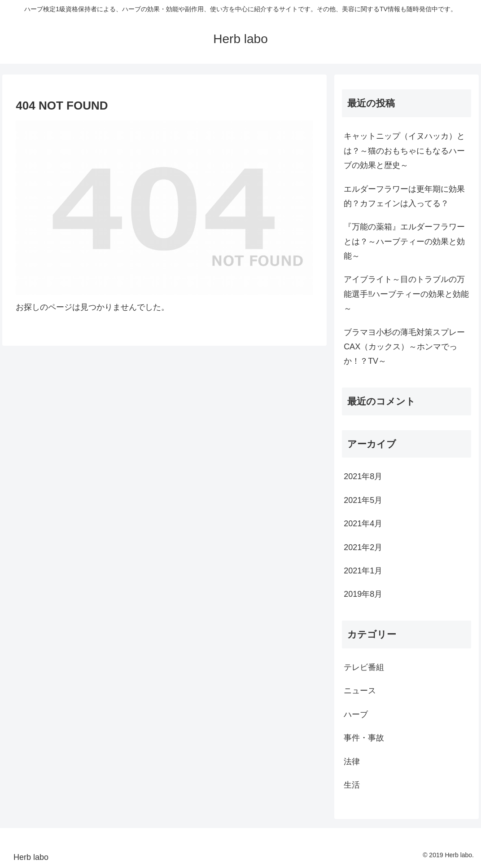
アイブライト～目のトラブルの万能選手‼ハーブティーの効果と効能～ (406, 294)
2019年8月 (363, 594)
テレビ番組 (364, 667)
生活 (352, 785)
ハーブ (356, 714)
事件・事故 (364, 738)
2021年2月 (363, 547)
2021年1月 (363, 571)
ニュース (360, 691)
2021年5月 (363, 500)
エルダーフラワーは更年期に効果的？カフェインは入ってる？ (404, 196)
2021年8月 (363, 476)
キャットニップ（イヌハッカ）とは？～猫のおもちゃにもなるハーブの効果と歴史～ (404, 151)
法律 (352, 762)
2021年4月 (363, 524)
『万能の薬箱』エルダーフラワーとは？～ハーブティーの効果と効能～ (404, 241)
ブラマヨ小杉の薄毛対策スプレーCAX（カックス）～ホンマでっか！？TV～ (404, 347)
